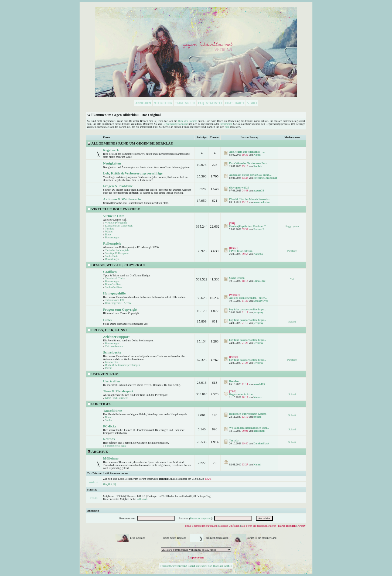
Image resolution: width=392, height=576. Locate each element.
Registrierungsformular (175, 124)
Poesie (108, 368)
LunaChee (260, 281)
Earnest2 (259, 229)
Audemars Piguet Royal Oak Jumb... (250, 175)
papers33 (259, 191)
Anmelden (93, 511)
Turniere (110, 229)
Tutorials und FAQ (115, 300)
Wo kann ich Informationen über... (249, 428)
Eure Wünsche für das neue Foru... (249, 163)
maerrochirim (261, 202)
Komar (258, 397)
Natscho (258, 254)
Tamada (234, 440)
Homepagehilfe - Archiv (118, 303)
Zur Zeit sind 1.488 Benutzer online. (108, 473)
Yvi (292, 279)
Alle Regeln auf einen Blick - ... (247, 152)
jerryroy (258, 312)
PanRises (292, 251)
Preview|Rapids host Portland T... (248, 226)
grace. (296, 226)
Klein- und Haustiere (116, 398)
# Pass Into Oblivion (241, 251)
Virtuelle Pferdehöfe (116, 223)
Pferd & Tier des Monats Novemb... (250, 199)
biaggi (288, 226)
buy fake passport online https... (247, 309)
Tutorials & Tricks (115, 278)
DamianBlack (261, 443)
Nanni (257, 155)
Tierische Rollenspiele (117, 250)
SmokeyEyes (261, 301)
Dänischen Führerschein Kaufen (248, 414)
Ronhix (258, 166)
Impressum (196, 557)
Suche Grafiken (113, 287)
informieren (226, 124)
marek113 (259, 384)
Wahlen (109, 232)
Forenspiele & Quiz (116, 446)
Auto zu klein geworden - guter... (248, 298)
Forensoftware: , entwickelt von (196, 566)
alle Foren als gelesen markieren (259, 526)
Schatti (292, 322)
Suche (108, 420)
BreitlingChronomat (265, 178)
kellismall (259, 431)
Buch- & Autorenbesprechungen (122, 365)
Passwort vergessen (201, 518)
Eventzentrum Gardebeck (119, 226)
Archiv (301, 526)
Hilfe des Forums (187, 121)
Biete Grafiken (113, 284)
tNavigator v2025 (239, 188)
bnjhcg (257, 417)
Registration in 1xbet (241, 394)
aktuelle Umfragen (229, 526)
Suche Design (237, 278)
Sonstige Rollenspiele (117, 253)
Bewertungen (112, 237)
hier (227, 127)
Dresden (234, 381)
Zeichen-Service (114, 346)
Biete (108, 234)
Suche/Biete (111, 256)
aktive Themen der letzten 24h (201, 526)
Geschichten (112, 362)
